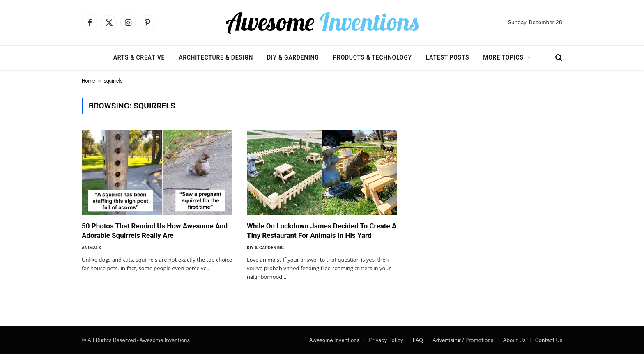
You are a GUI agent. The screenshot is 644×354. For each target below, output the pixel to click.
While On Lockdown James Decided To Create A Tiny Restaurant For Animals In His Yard (322, 231)
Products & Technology (372, 57)
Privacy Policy (386, 340)
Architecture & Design (216, 57)
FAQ (418, 340)
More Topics (503, 57)
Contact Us (549, 340)
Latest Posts (448, 57)
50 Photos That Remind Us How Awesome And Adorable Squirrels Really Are (155, 231)
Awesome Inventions (334, 340)
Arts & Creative (139, 57)
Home (88, 81)
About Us (514, 340)
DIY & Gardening (293, 57)
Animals (91, 248)
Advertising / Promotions (463, 340)
